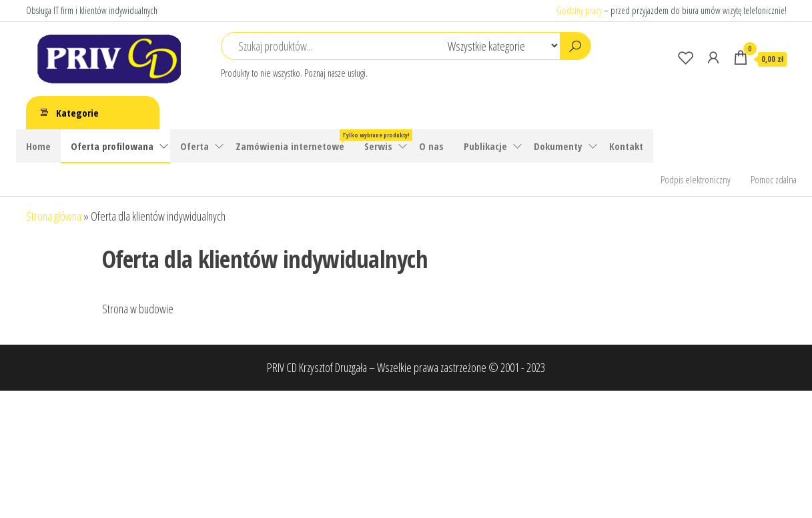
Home (38, 146)
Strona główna (54, 216)
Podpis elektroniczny (696, 179)
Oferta (194, 146)
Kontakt (626, 146)
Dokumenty (558, 146)
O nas (431, 146)
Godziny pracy (579, 10)
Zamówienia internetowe (295, 141)
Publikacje (485, 146)
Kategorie (77, 113)
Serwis (378, 146)
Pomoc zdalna (774, 179)
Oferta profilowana (112, 146)
